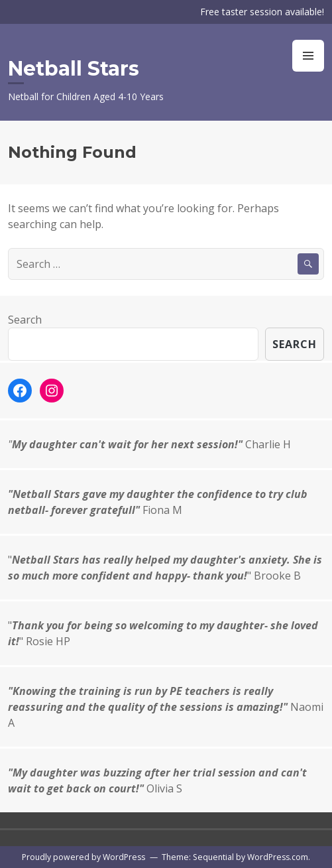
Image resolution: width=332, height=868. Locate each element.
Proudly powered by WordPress (83, 857)
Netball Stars (74, 69)
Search (25, 320)
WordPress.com (278, 857)
